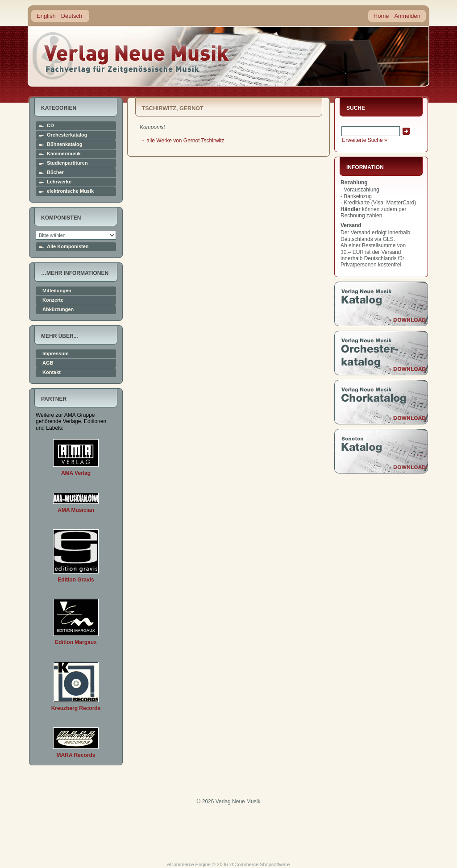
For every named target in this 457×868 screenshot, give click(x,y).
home (131, 56)
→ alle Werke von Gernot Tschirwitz (182, 141)
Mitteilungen (57, 291)
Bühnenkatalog (64, 144)
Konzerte (53, 300)
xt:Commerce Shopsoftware (260, 864)
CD (50, 126)
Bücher (55, 172)
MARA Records (76, 755)
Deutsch (72, 16)
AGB (48, 363)
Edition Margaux (76, 642)
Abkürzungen (58, 309)
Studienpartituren (67, 163)
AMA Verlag (76, 473)
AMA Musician (76, 510)
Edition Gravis (76, 580)
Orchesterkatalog (67, 135)
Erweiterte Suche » (364, 140)
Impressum (56, 354)
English (46, 16)
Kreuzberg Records (76, 708)
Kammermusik (64, 154)
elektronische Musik (70, 191)
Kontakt (52, 372)
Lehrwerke (59, 182)
